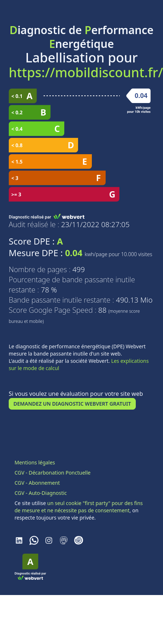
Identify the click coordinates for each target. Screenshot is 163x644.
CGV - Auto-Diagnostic (41, 493)
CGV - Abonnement (37, 483)
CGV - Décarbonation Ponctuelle (52, 473)
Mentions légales (35, 462)
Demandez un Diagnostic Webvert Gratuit (72, 404)
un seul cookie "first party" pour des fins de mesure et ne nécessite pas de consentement (79, 507)
